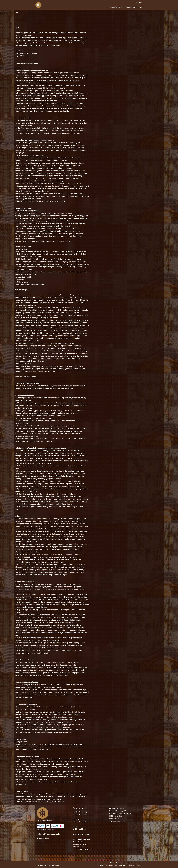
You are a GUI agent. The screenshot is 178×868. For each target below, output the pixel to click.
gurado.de (113, 866)
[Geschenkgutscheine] (115, 7)
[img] (38, 5)
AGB (112, 863)
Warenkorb (139, 2)
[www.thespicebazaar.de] (134, 7)
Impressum (138, 863)
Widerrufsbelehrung (123, 863)
